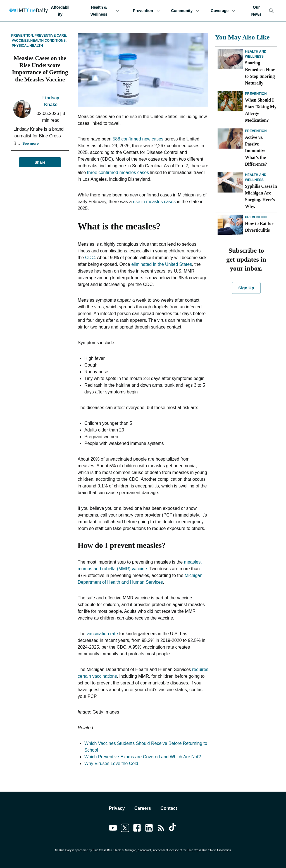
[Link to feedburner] (161, 829)
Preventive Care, (51, 36)
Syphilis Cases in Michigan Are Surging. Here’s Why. (261, 196)
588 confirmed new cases (138, 139)
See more (31, 144)
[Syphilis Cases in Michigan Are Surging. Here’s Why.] (230, 182)
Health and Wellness (256, 54)
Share (40, 162)
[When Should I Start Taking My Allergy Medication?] (230, 101)
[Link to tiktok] (173, 829)
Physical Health (27, 46)
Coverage (223, 11)
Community (185, 11)
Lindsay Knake (51, 101)
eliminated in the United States (162, 264)
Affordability (60, 11)
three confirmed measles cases (118, 173)
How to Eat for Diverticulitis (259, 227)
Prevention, (22, 36)
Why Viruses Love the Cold (111, 763)
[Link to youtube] (113, 829)
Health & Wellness (102, 11)
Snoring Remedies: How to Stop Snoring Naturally (260, 73)
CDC (90, 258)
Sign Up (246, 288)
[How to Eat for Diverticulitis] (230, 225)
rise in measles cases (154, 202)
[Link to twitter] (125, 829)
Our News (256, 11)
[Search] (271, 11)
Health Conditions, (48, 41)
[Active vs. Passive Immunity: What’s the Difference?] (230, 139)
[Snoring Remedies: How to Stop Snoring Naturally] (230, 59)
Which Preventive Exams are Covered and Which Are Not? (143, 757)
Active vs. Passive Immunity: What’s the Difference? (257, 151)
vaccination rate (102, 634)
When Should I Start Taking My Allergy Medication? (261, 110)
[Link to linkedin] (149, 829)
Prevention (146, 11)
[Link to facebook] (137, 829)
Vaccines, (21, 41)
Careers (143, 808)
